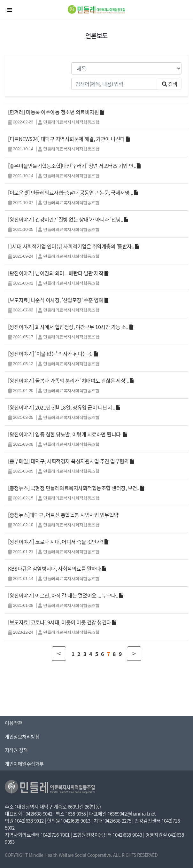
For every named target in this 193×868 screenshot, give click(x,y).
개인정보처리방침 (22, 737)
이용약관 (13, 723)
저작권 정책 (16, 750)
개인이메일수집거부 (24, 764)
